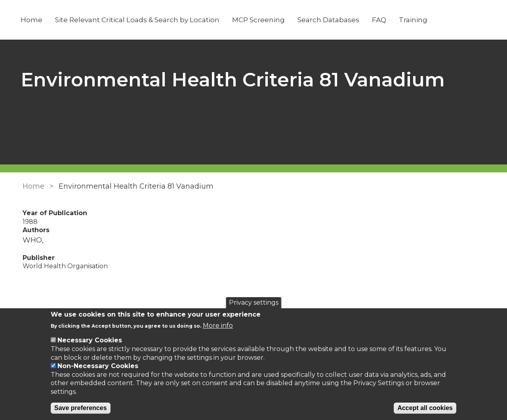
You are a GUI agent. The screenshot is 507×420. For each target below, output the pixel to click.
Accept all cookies (425, 408)
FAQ (380, 20)
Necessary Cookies (90, 340)
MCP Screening (260, 20)
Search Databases (330, 20)
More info (218, 325)
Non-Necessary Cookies (98, 366)
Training (414, 20)
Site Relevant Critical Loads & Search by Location (138, 20)
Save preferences (81, 408)
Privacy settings (254, 303)
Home (33, 20)
